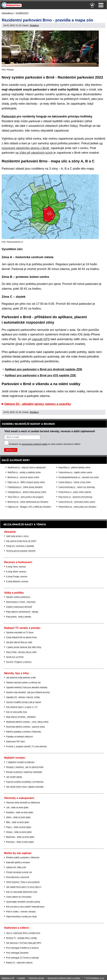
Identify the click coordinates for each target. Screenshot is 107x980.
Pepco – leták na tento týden (19, 827)
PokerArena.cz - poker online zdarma (75, 492)
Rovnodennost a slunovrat (18, 877)
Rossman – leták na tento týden (20, 842)
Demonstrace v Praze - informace (21, 602)
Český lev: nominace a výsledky (20, 546)
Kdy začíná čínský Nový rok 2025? (21, 541)
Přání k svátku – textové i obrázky (21, 912)
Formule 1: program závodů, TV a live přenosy (26, 746)
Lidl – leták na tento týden (17, 807)
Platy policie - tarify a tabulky (19, 617)
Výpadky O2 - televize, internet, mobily (23, 697)
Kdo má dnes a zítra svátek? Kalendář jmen (25, 907)
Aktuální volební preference (18, 597)
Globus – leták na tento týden (19, 832)
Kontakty (21, 978)
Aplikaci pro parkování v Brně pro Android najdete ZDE (43, 369)
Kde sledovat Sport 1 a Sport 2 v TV (22, 707)
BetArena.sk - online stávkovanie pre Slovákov (28, 502)
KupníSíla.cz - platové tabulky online (74, 467)
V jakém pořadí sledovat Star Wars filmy (24, 647)
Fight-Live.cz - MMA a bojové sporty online (26, 482)
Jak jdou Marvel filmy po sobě (19, 642)
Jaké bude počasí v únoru (17, 536)
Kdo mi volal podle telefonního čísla (22, 892)
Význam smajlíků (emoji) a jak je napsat (23, 702)
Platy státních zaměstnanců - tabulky (22, 612)
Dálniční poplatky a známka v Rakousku (24, 732)
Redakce (34, 25)
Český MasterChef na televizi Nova (21, 637)
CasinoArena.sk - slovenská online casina (77, 502)
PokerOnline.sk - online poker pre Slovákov (77, 507)
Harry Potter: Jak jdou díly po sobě (21, 652)
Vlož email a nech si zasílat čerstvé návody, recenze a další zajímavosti (50, 431)
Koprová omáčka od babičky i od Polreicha (25, 782)
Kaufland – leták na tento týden (20, 812)
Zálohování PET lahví (16, 742)
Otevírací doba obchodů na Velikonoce (23, 803)
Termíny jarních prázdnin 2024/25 (21, 551)
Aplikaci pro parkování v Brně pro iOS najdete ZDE (40, 375)
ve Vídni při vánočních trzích (34, 153)
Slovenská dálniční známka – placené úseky (25, 727)
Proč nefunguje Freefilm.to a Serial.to (22, 948)
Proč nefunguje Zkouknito (17, 953)
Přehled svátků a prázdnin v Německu (23, 857)
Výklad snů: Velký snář (16, 867)
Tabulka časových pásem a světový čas (23, 682)
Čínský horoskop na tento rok (19, 872)
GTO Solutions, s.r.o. (95, 978)
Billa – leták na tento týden (18, 822)
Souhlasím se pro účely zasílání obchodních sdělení (45, 444)
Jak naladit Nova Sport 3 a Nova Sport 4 (24, 887)
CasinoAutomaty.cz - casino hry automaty (77, 487)
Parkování (9, 116)
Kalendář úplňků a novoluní (18, 862)
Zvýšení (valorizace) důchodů (19, 607)
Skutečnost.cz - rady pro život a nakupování (27, 467)
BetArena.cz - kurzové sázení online (23, 477)
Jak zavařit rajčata (14, 777)
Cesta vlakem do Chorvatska (19, 897)
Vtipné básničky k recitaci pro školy (21, 917)
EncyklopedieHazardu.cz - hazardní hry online (79, 477)
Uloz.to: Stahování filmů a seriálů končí (23, 933)
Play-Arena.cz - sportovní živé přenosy (75, 497)
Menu (101, 5)
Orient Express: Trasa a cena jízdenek (23, 882)
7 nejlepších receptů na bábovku (20, 762)
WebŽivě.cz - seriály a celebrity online (24, 472)
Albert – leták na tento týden (18, 817)
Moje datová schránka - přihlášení (21, 717)
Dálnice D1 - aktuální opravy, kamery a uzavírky (38, 404)
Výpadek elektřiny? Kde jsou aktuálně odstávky (27, 687)
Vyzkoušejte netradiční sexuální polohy (23, 902)
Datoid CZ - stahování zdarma (19, 963)
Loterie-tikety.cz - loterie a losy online (75, 482)
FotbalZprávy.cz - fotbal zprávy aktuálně (25, 487)
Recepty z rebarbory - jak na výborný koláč (25, 767)
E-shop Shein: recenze (16, 572)
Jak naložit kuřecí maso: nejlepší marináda (25, 787)
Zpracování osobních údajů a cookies (64, 978)
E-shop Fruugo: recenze (17, 577)
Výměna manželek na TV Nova (20, 632)
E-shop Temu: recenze (16, 567)
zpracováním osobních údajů (34, 444)
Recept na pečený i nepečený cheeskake (24, 772)
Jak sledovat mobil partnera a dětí (21, 678)
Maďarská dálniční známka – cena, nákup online (27, 722)
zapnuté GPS (41, 339)
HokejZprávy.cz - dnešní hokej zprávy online (27, 492)
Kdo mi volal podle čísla (16, 712)
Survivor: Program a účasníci (19, 662)
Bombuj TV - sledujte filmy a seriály (21, 938)
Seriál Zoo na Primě (15, 657)
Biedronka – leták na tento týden (20, 837)
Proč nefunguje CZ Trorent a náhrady (22, 958)
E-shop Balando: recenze (17, 581)
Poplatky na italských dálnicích (20, 737)
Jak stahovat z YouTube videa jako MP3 (24, 943)
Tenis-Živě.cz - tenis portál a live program (26, 497)
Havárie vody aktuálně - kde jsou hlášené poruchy (28, 692)
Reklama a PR (8, 978)
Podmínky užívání (36, 978)
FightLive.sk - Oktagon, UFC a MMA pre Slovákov (29, 507)
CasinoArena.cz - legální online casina (75, 472)
